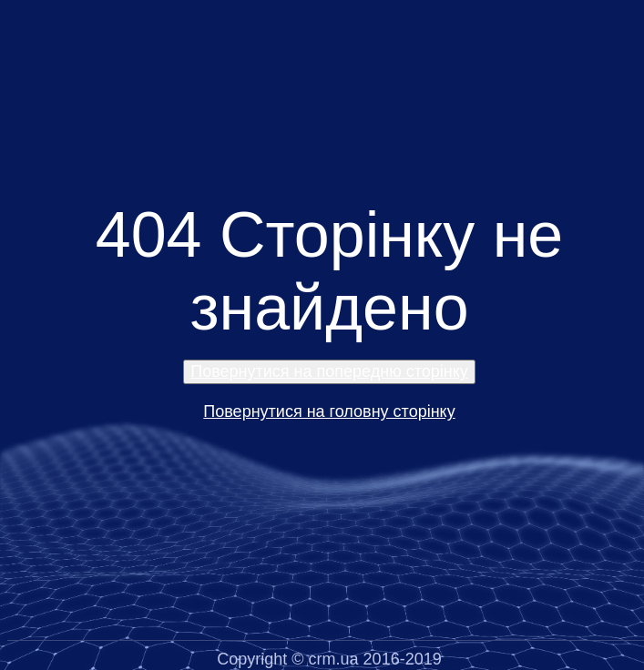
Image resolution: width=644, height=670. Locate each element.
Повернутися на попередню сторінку (329, 371)
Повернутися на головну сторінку (329, 411)
